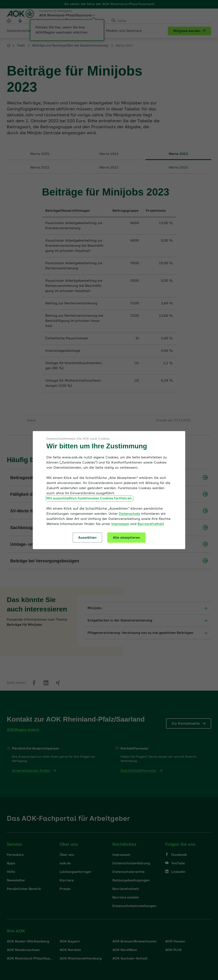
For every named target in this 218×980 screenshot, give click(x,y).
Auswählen (87, 538)
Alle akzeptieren (126, 538)
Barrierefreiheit (151, 524)
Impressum (120, 524)
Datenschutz (129, 514)
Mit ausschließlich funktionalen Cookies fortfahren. (90, 499)
